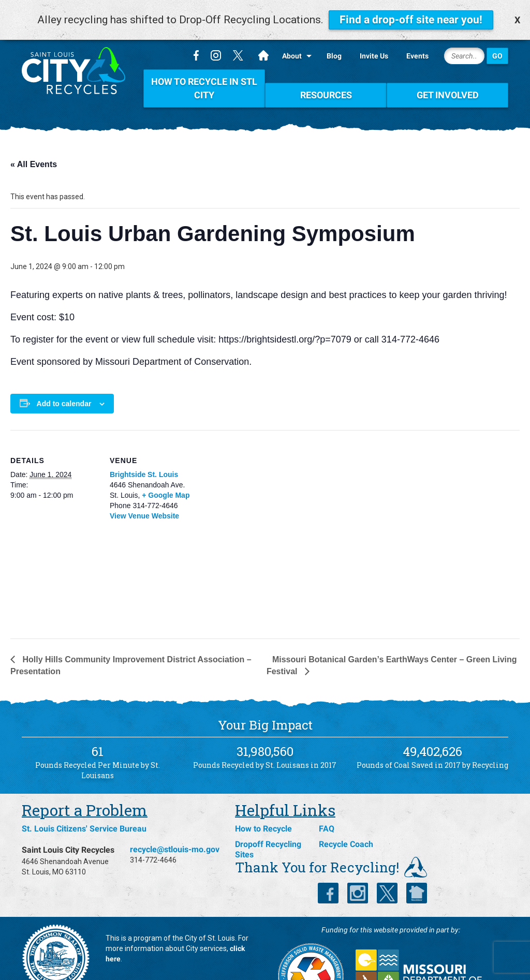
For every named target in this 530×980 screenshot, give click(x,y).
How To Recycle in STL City (204, 65)
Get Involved (448, 72)
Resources (326, 72)
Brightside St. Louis (144, 451)
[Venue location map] (253, 514)
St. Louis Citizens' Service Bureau (84, 806)
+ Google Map (166, 472)
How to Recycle (263, 806)
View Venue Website (144, 493)
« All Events (34, 142)
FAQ (327, 806)
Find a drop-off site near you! (411, 20)
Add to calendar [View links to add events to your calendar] (64, 380)
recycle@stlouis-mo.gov (175, 827)
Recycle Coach (346, 821)
